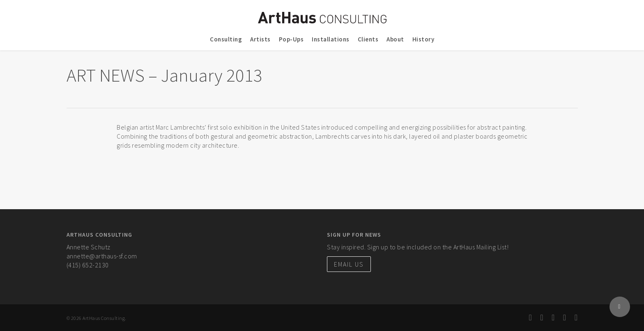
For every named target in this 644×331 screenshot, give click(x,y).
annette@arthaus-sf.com (102, 256)
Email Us (349, 264)
